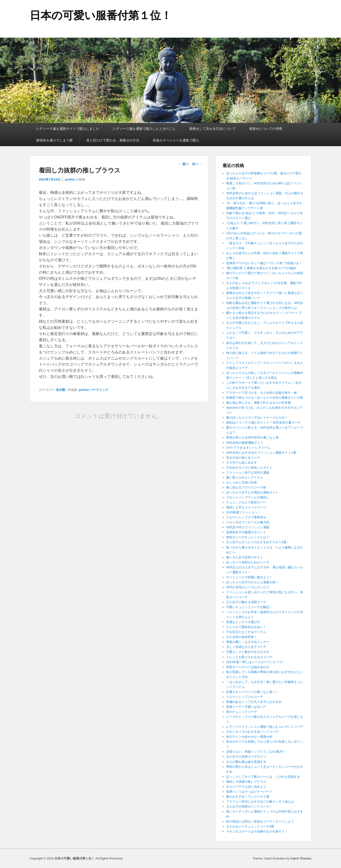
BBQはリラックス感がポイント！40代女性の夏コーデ (263, 423)
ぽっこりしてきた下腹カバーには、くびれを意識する (263, 777)
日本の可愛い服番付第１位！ (101, 15)
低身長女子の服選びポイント (246, 532)
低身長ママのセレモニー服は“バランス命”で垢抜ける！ (264, 263)
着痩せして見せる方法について (212, 129)
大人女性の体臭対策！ (242, 637)
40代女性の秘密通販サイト (245, 443)
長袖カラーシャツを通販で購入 (176, 140)
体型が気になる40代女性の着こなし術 (252, 437)
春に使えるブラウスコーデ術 (246, 487)
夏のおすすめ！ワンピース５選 (249, 797)
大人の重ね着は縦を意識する (246, 762)
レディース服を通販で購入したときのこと (144, 129)
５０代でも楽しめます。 (243, 463)
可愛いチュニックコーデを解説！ (249, 607)
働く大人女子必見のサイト (245, 557)
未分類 (61, 390)
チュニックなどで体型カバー (246, 502)
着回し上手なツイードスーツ (246, 507)
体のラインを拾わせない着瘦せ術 (249, 737)
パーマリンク (99, 390)
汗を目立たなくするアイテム (246, 632)
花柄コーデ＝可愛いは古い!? (246, 707)
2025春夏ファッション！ (243, 512)
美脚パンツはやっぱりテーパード (249, 792)
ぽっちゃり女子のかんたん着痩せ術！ (252, 582)
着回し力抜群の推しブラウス (246, 782)
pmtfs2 (70, 179)
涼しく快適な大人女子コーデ (246, 647)
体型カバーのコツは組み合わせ (248, 667)
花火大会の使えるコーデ (243, 458)
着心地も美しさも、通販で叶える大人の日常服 (258, 403)
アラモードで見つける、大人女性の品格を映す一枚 (262, 393)
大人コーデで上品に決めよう (246, 787)
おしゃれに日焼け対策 (242, 482)
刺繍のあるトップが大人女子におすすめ (254, 702)
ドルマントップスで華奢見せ (246, 517)
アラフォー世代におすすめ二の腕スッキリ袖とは (260, 802)
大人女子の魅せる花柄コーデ (246, 602)
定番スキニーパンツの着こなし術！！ (252, 692)
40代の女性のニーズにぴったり (248, 587)
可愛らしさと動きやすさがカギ (248, 652)
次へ (197, 164)
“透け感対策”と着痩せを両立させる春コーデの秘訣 (261, 268)
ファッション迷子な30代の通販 (248, 472)
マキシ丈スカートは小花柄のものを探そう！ (257, 831)
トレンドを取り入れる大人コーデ (249, 657)
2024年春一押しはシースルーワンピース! (255, 662)
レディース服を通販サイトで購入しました (68, 129)
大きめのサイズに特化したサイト (249, 468)
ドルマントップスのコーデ (245, 697)
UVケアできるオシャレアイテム (248, 448)
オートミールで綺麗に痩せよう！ (249, 577)
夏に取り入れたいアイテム (245, 477)
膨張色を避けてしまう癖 (54, 140)
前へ (184, 164)
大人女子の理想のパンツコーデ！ (249, 807)
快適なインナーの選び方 (243, 622)
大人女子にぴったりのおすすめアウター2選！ (258, 542)
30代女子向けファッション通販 (248, 527)
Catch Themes (301, 858)
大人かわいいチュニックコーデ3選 (250, 826)
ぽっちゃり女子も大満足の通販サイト (252, 492)
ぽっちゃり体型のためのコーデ (248, 562)
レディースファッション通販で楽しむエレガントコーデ (265, 727)
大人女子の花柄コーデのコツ (246, 757)
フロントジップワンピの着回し (248, 497)
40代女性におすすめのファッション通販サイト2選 (261, 453)
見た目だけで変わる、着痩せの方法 (113, 140)
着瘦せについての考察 (266, 129)
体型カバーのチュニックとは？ (248, 537)
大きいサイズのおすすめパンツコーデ (252, 732)
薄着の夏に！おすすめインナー (248, 642)
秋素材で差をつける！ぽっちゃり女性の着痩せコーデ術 (265, 398)
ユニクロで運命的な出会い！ (246, 627)
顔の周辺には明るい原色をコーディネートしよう (260, 821)
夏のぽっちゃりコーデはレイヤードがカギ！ (257, 418)
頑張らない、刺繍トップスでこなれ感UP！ (256, 752)
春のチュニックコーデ (242, 712)
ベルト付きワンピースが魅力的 (248, 522)
